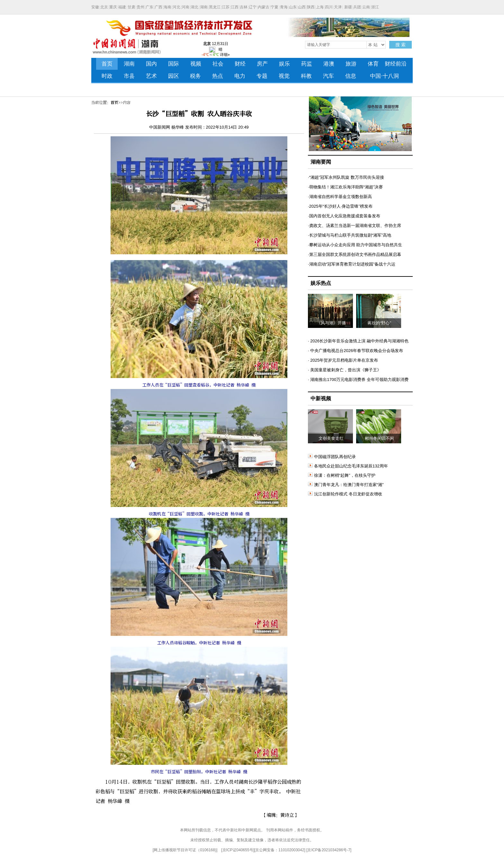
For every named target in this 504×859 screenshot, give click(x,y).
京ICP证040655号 (238, 850)
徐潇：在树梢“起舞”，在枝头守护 (342, 475)
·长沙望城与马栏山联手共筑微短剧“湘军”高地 (350, 235)
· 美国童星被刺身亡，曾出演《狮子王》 (345, 370)
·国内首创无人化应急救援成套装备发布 (344, 216)
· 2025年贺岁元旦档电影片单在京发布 (343, 360)
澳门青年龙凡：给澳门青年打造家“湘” (346, 485)
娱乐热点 (321, 283)
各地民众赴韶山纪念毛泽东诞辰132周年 (348, 466)
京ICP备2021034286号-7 (329, 850)
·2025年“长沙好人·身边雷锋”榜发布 (340, 206)
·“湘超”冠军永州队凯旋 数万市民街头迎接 (346, 177)
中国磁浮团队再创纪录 (332, 457)
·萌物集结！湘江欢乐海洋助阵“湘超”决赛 (345, 187)
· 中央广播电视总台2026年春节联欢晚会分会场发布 (355, 351)
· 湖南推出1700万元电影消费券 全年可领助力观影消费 (358, 380)
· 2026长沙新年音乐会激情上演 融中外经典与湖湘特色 (358, 341)
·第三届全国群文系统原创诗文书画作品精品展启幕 (355, 254)
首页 (114, 103)
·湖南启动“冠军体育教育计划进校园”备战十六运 (352, 264)
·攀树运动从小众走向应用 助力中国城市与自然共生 (355, 245)
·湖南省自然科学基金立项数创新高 (340, 197)
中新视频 (321, 398)
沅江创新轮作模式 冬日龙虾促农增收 (345, 494)
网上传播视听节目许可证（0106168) (185, 850)
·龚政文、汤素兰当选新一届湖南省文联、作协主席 (355, 226)
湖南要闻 (321, 162)
